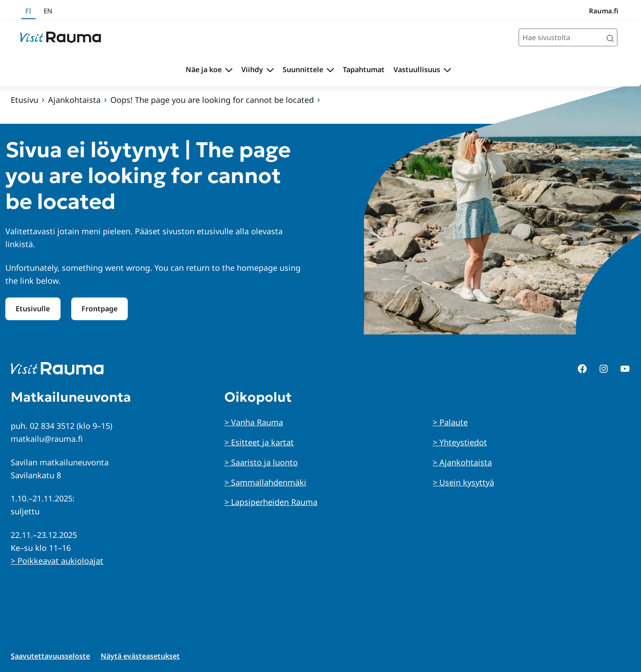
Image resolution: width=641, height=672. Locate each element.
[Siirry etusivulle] (61, 37)
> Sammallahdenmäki (265, 482)
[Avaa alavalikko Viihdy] (270, 70)
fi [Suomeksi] (28, 11)
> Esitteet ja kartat (259, 442)
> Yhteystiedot (460, 442)
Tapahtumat (364, 69)
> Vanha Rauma (254, 422)
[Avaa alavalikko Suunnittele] (330, 70)
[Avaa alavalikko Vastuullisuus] (447, 70)
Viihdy (252, 69)
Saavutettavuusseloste (50, 656)
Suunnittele (303, 69)
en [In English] (48, 11)
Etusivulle (33, 309)
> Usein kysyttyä (463, 482)
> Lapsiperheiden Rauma (271, 502)
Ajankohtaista (74, 100)
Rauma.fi (604, 11)
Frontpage (99, 309)
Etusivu (24, 100)
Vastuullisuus (417, 69)
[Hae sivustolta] (568, 37)
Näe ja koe (204, 69)
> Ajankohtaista (462, 462)
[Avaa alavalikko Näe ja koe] (229, 70)
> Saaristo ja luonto (261, 462)
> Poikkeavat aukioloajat (57, 561)
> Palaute (450, 422)
